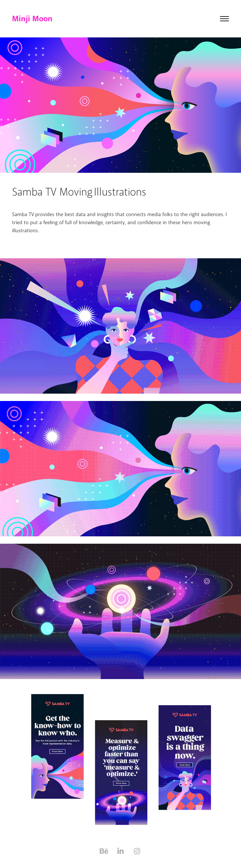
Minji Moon (32, 19)
